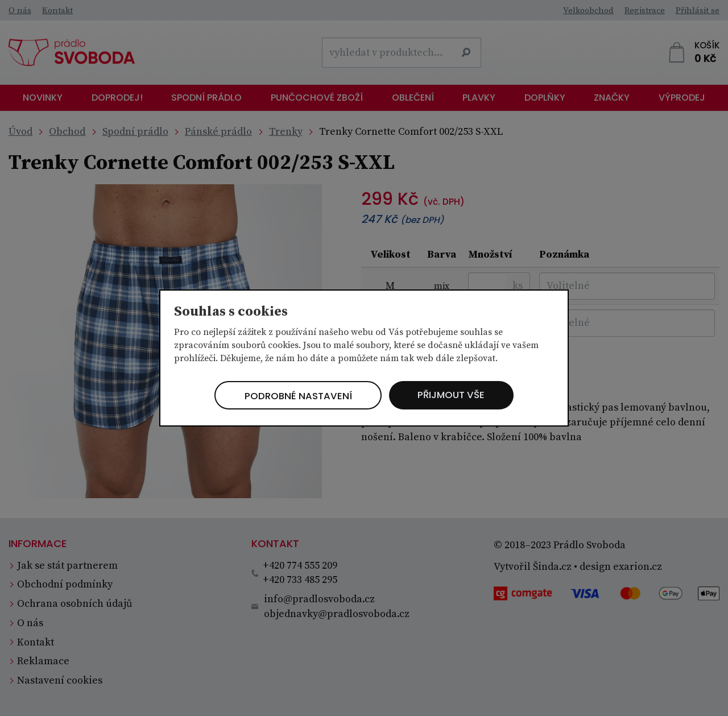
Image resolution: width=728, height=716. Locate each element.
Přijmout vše (457, 395)
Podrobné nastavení (293, 396)
